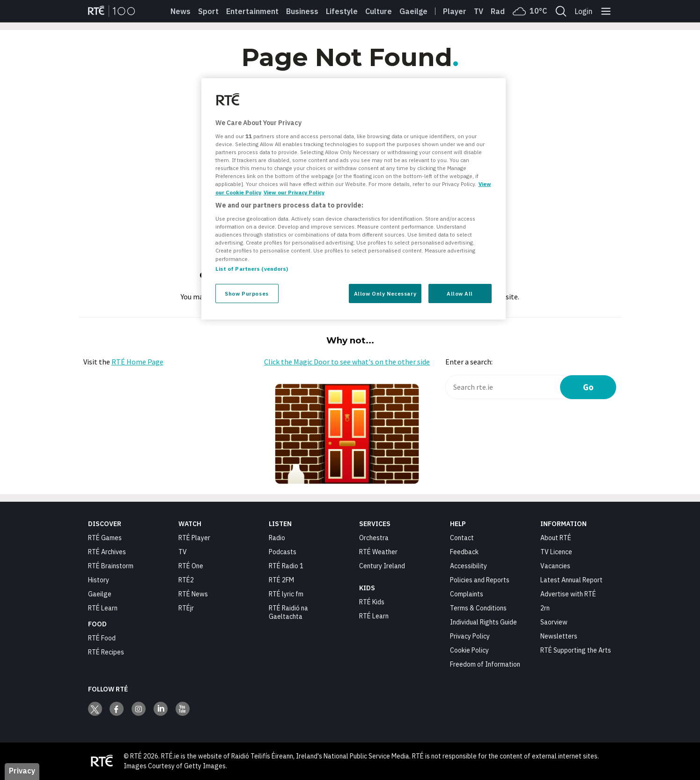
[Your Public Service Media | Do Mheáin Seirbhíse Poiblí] (102, 761)
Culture (379, 11)
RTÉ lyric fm (286, 594)
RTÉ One (191, 566)
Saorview (554, 622)
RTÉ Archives (107, 552)
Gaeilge (413, 11)
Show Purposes (247, 293)
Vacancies (555, 566)
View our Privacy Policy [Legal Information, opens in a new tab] (294, 192)
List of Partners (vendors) (252, 269)
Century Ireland (382, 566)
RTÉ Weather (378, 552)
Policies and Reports (480, 580)
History (99, 580)
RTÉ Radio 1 (286, 566)
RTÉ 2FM (281, 580)
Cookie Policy (469, 650)
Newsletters (559, 636)
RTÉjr (186, 608)
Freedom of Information (485, 664)
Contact (462, 538)
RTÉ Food (102, 638)
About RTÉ (556, 538)
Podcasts (283, 552)
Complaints (467, 594)
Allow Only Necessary (385, 293)
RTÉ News (193, 594)
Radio (501, 11)
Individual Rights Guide (483, 622)
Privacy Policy (470, 636)
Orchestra (374, 538)
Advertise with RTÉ (568, 594)
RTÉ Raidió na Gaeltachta (288, 612)
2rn (545, 608)
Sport (208, 11)
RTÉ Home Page (137, 362)
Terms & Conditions (478, 608)
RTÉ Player (194, 538)
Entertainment (252, 11)
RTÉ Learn (103, 608)
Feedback (464, 552)
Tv (479, 11)
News (181, 11)
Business (302, 11)
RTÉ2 (186, 580)
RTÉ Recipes (106, 652)
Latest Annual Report (571, 580)
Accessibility (468, 566)
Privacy (22, 771)
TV (183, 552)
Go (588, 387)
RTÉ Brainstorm (111, 566)
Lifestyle (342, 11)
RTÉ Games (105, 538)
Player (455, 11)
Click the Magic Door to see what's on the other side (347, 362)
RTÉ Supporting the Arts (576, 650)
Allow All (460, 293)
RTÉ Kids (372, 602)
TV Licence (556, 552)
